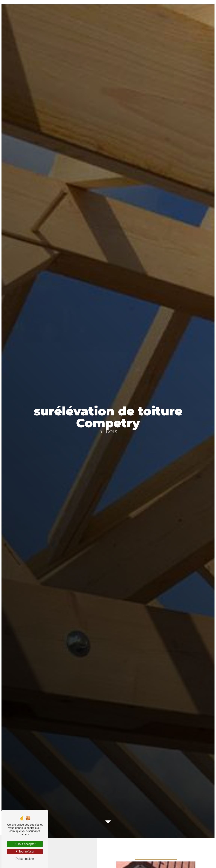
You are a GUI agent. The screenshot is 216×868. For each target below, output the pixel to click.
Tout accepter (25, 844)
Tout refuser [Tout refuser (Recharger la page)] (25, 851)
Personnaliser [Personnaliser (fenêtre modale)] (25, 859)
